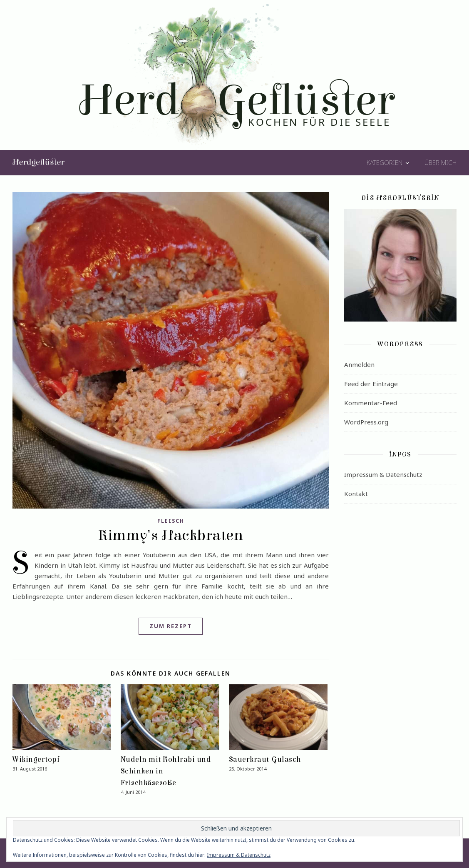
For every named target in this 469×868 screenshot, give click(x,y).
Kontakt (356, 494)
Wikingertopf (36, 759)
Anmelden (359, 364)
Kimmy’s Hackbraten (171, 535)
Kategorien (385, 162)
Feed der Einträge (371, 384)
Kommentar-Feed (371, 403)
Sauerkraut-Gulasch (265, 759)
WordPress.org (366, 422)
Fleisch (171, 521)
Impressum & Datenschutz (383, 474)
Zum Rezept (171, 626)
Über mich (440, 162)
